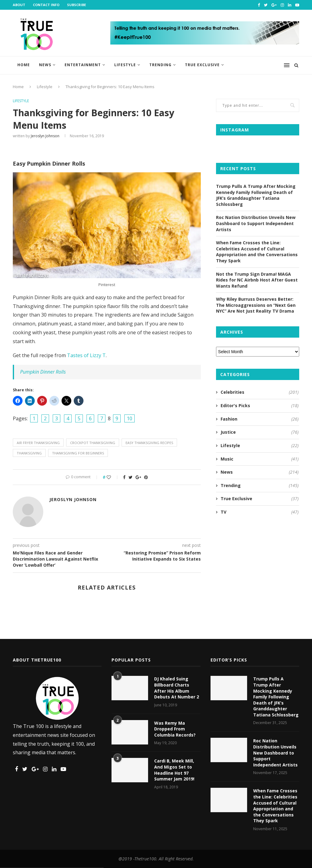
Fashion (260, 419)
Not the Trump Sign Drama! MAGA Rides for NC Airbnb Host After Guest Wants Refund (257, 280)
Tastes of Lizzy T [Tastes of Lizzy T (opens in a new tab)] (86, 355)
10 (129, 418)
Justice (260, 432)
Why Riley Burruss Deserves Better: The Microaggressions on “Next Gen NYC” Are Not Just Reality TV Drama (256, 305)
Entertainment (83, 65)
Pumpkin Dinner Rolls (43, 372)
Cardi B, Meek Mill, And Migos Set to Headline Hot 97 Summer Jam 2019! (174, 770)
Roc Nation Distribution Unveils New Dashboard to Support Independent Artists (256, 223)
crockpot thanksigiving (93, 443)
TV (260, 512)
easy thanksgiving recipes (149, 443)
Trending (160, 65)
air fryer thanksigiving (38, 443)
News (45, 65)
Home (24, 65)
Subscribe (76, 5)
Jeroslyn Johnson (45, 136)
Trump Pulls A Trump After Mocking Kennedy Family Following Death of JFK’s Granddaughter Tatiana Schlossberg (256, 195)
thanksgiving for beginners (78, 453)
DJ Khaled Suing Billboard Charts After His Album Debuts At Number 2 (177, 688)
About (19, 5)
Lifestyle (125, 65)
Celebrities (260, 392)
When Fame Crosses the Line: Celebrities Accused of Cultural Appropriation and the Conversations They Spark (257, 252)
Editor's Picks (260, 406)
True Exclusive (202, 65)
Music (260, 459)
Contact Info (46, 5)
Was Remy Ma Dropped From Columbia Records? (175, 729)
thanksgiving (29, 453)
